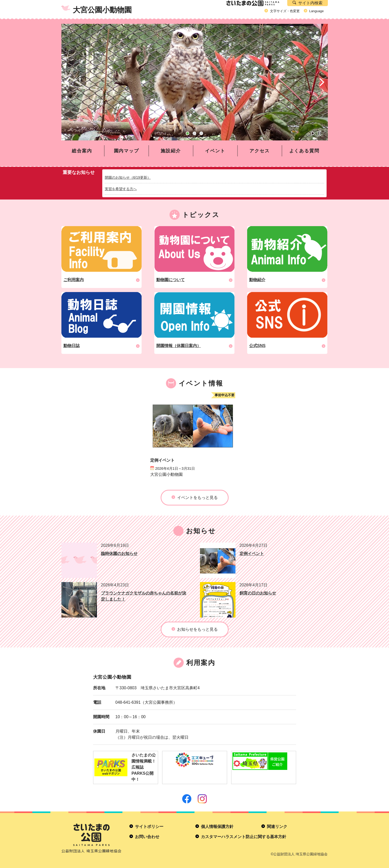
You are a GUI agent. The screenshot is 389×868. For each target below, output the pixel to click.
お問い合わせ (147, 837)
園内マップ (126, 151)
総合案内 (82, 151)
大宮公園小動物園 (102, 10)
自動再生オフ (319, 133)
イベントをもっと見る (197, 498)
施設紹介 (171, 151)
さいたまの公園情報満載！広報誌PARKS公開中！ (125, 767)
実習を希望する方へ (121, 189)
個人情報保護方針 (217, 827)
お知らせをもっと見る (197, 629)
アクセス (259, 151)
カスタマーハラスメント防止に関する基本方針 (244, 837)
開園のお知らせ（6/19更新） (128, 177)
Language (317, 11)
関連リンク (277, 827)
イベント (215, 151)
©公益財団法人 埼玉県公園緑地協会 (299, 854)
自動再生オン (313, 133)
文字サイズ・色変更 (285, 11)
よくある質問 (304, 151)
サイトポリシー (149, 827)
